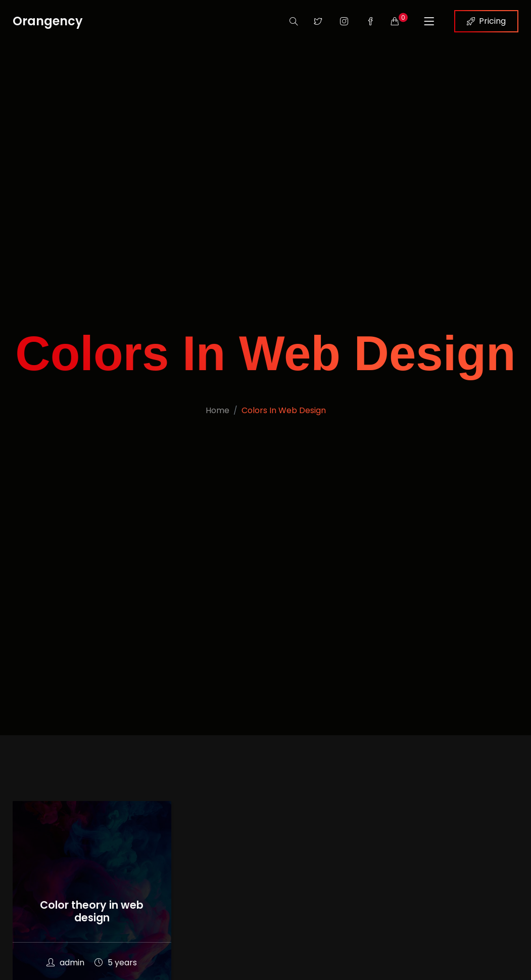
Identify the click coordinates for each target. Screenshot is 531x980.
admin (65, 963)
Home (218, 410)
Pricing (486, 21)
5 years (116, 963)
